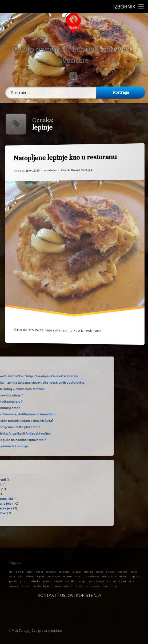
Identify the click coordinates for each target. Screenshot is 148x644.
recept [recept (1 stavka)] (82, 581)
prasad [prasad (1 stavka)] (47, 581)
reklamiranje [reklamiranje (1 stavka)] (97, 581)
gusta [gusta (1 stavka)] (99, 572)
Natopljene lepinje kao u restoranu (64, 157)
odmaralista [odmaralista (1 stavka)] (109, 576)
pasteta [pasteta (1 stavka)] (13, 581)
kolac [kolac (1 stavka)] (20, 576)
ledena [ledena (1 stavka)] (30, 576)
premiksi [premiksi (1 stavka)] (70, 581)
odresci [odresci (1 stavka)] (123, 576)
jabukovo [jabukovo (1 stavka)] (123, 572)
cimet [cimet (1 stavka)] (39, 572)
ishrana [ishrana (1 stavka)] (110, 572)
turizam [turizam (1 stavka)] (56, 586)
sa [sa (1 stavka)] (108, 581)
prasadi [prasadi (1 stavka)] (58, 581)
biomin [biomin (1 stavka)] (20, 572)
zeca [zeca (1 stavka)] (105, 586)
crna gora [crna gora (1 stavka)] (64, 572)
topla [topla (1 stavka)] (46, 586)
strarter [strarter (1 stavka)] (26, 586)
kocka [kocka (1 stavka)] (12, 576)
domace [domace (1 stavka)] (89, 572)
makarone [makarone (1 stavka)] (54, 576)
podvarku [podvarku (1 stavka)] (35, 581)
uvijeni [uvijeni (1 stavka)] (68, 586)
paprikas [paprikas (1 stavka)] (135, 576)
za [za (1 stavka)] (87, 586)
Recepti (65, 170)
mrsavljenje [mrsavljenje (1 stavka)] (92, 576)
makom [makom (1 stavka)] (68, 576)
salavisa (52, 170)
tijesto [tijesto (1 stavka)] (37, 586)
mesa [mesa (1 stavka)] (78, 576)
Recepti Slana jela (82, 170)
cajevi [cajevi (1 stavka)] (30, 572)
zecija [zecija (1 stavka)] (114, 586)
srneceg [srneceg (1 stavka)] (14, 586)
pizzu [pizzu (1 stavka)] (23, 581)
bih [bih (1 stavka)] (11, 572)
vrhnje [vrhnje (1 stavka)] (79, 586)
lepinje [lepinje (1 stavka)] (41, 576)
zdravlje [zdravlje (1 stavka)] (95, 586)
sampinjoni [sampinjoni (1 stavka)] (119, 581)
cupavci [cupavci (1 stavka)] (77, 572)
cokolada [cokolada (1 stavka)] (51, 572)
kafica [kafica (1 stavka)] (133, 572)
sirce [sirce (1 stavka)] (132, 581)
